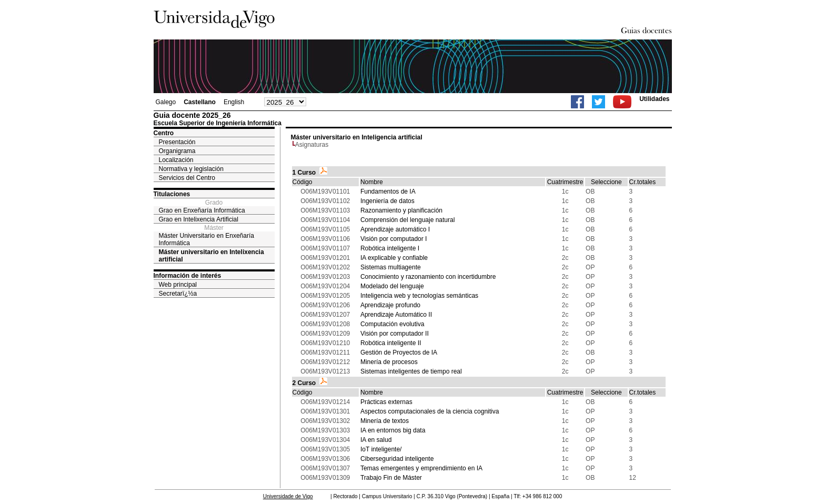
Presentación (177, 142)
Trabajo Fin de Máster (391, 478)
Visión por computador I (394, 239)
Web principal (178, 285)
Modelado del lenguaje (392, 286)
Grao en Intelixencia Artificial (199, 219)
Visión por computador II (395, 334)
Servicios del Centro (187, 178)
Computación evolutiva (392, 324)
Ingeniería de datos (388, 201)
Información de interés (188, 276)
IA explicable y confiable (394, 258)
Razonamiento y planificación (401, 210)
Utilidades (654, 99)
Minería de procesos (389, 362)
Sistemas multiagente (391, 267)
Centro (164, 133)
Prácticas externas (386, 402)
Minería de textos (385, 421)
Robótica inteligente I (390, 248)
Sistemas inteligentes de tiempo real (411, 371)
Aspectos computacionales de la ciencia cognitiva (430, 411)
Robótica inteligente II (391, 343)
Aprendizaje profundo (390, 305)
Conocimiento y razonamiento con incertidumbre (428, 277)
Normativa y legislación (191, 169)
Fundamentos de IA (388, 191)
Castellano (200, 102)
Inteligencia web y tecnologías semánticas (419, 296)
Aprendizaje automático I (395, 229)
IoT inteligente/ (381, 449)
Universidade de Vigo (288, 496)
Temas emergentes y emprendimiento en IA (421, 468)
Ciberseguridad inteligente (397, 459)
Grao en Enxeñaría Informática (202, 210)
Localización (176, 160)
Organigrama (177, 151)
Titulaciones (172, 194)
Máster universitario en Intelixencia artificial (212, 256)
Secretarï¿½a (178, 294)
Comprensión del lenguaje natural (408, 220)
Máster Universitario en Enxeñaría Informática (207, 239)
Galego (166, 102)
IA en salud (376, 440)
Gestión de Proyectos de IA (399, 352)
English (234, 102)
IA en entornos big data (393, 430)
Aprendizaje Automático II (396, 315)
